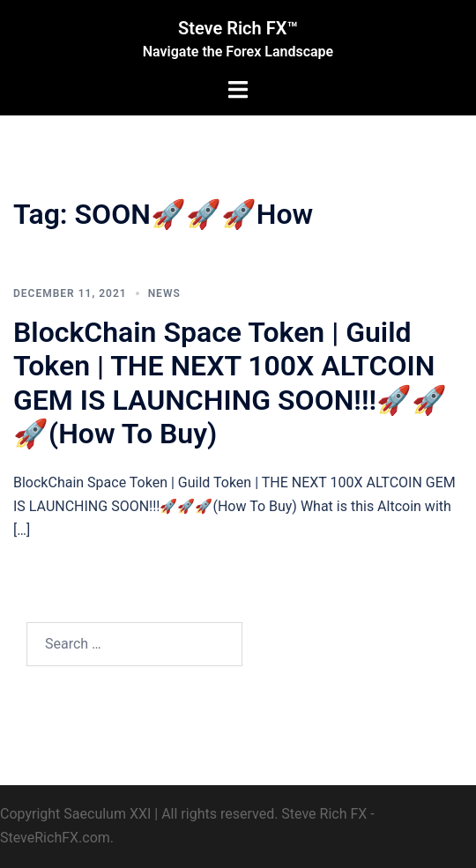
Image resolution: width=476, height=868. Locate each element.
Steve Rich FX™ (238, 28)
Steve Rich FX (324, 814)
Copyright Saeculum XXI (75, 814)
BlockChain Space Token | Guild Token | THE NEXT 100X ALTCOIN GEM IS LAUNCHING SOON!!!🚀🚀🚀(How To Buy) (230, 383)
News (164, 293)
